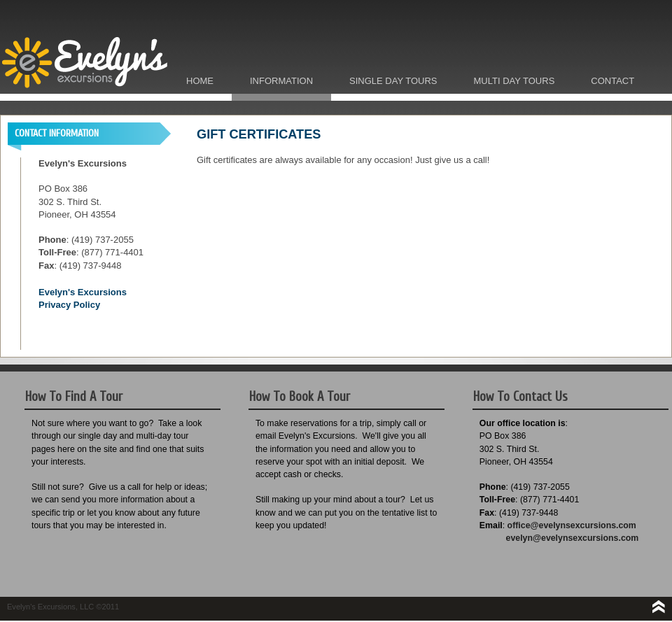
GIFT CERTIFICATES (259, 134)
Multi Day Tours (514, 81)
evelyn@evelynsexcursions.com (573, 538)
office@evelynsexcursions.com (572, 525)
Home (200, 81)
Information (281, 81)
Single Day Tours (393, 81)
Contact (612, 81)
